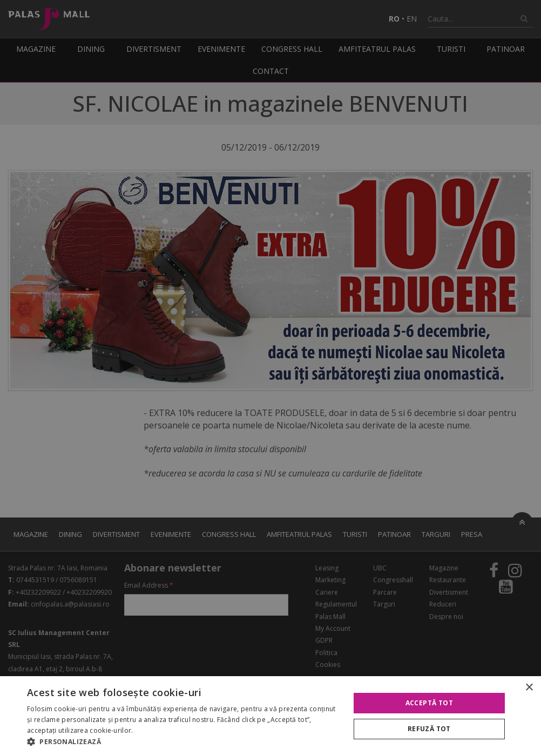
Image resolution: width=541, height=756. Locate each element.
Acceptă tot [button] (429, 703)
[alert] (270, 378)
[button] (184, 742)
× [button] (529, 688)
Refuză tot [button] (429, 729)
